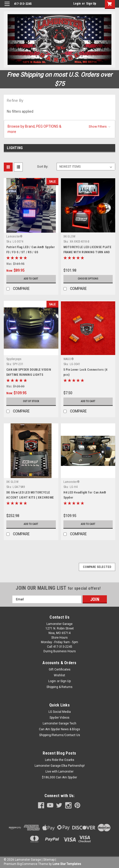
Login (77, 4)
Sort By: (43, 166)
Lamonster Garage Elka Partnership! (60, 766)
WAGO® (69, 359)
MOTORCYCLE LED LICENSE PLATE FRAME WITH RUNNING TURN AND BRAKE (88, 252)
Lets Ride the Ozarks (60, 760)
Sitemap (49, 860)
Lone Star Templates (67, 864)
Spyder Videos (59, 718)
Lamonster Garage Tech (59, 723)
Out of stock (31, 401)
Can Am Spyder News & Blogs (59, 729)
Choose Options (88, 279)
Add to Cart (31, 279)
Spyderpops (14, 359)
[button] (59, 129)
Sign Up (91, 4)
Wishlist (59, 675)
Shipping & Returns (59, 687)
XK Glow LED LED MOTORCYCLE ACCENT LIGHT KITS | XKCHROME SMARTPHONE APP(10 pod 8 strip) (30, 498)
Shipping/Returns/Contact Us (60, 735)
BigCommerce (27, 864)
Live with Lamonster (59, 772)
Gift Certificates (60, 669)
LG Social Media (60, 712)
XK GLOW (69, 236)
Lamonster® (15, 236)
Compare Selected (97, 567)
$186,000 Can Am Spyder (59, 777)
